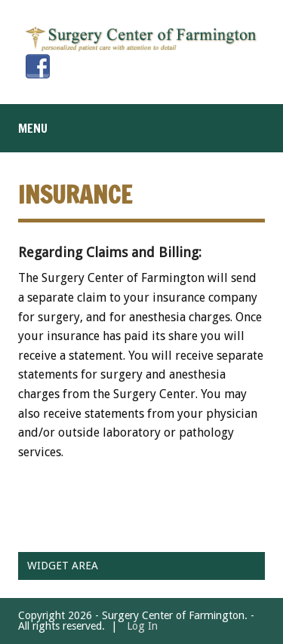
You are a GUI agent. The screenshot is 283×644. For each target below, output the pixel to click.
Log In (142, 626)
